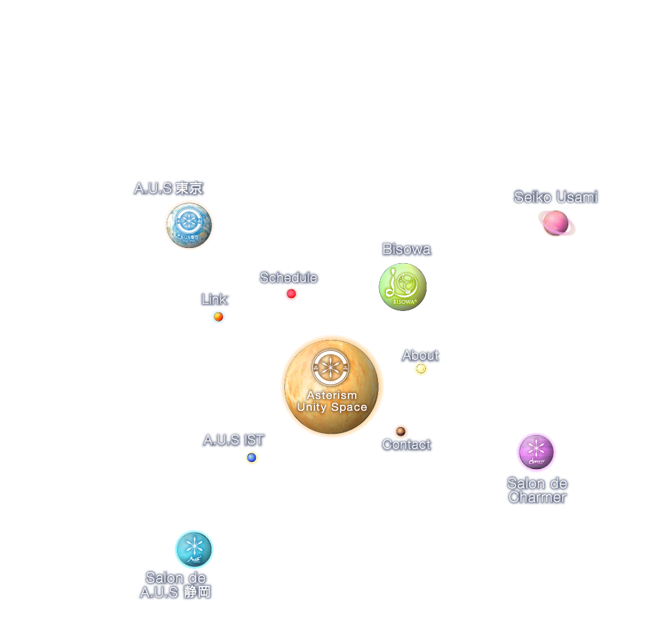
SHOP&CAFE (179, 78)
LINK (542, 78)
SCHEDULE (372, 78)
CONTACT (467, 78)
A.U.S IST (277, 78)
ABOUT (88, 78)
